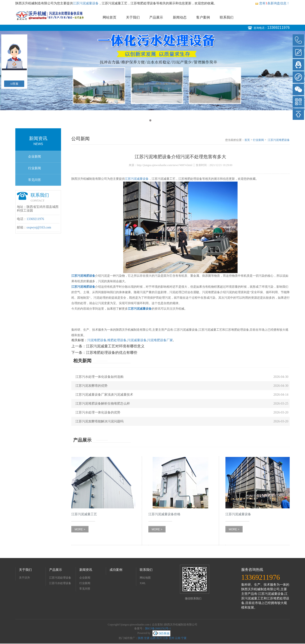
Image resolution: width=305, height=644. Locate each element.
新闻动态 (180, 17)
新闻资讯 (86, 570)
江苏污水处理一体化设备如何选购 (99, 377)
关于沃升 (24, 578)
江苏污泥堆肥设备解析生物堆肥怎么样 (103, 404)
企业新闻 (35, 157)
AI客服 (14, 84)
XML (143, 583)
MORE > (80, 529)
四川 (159, 638)
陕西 (141, 638)
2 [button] (155, 120)
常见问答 (35, 180)
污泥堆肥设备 (97, 340)
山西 (153, 638)
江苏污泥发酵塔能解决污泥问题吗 (99, 421)
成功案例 (116, 570)
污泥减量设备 (137, 340)
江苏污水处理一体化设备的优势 (98, 412)
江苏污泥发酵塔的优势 (91, 386)
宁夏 (184, 638)
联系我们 (227, 17)
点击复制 (157, 625)
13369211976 (278, 28)
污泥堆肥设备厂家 (160, 340)
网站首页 (110, 17)
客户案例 (203, 17)
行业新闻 (35, 168)
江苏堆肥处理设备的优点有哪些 (112, 353)
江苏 (165, 638)
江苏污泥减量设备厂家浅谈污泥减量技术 (104, 395)
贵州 (171, 638)
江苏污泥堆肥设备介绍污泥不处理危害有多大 (279, 140)
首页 (247, 140)
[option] (152, 71)
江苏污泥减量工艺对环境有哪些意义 (115, 346)
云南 (178, 638)
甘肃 (147, 638)
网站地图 (145, 578)
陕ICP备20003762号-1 (158, 628)
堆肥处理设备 (117, 340)
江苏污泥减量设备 (86, 3)
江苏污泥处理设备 (60, 578)
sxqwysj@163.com (39, 227)
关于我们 (133, 17)
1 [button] (150, 120)
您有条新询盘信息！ (272, 3)
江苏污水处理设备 (60, 583)
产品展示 (156, 17)
